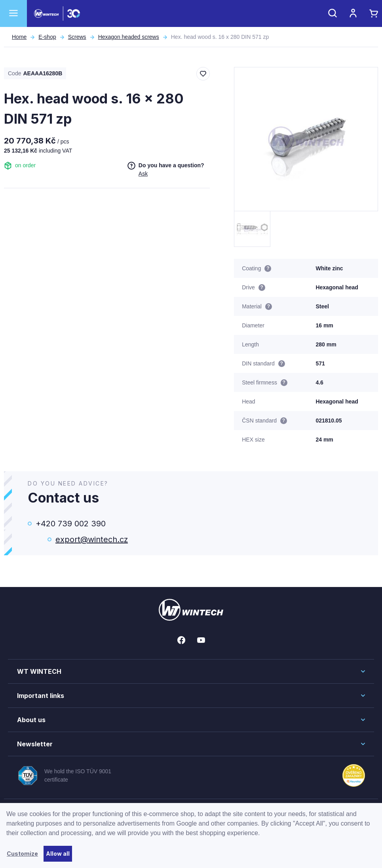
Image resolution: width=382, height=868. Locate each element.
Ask (143, 174)
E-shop (47, 37)
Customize (22, 854)
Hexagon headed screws (129, 37)
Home (19, 37)
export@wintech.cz (92, 539)
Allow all (58, 854)
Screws (77, 37)
